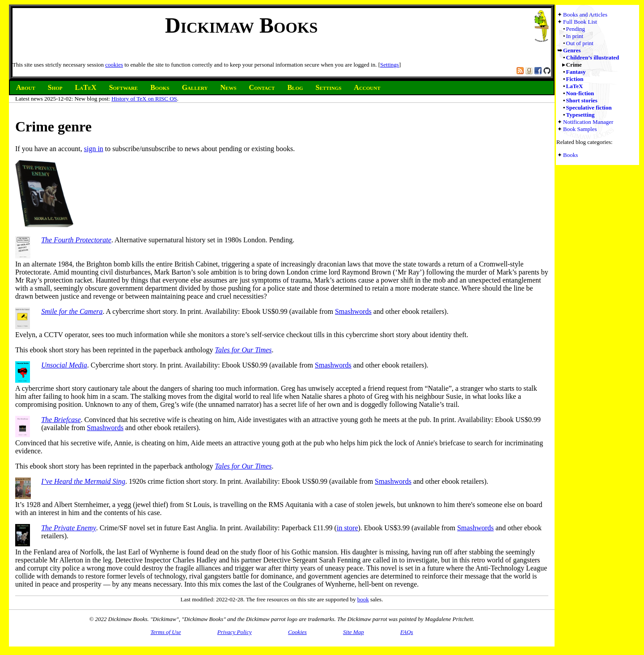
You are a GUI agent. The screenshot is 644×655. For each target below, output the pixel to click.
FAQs (407, 632)
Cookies (297, 632)
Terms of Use (165, 632)
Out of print (580, 43)
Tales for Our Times (244, 350)
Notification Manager (588, 122)
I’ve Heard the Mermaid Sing (83, 481)
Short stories (582, 100)
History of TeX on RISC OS (144, 99)
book (363, 599)
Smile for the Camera (72, 311)
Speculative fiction (589, 108)
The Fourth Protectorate (76, 240)
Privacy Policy (235, 632)
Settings (390, 65)
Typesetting (580, 115)
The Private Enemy (69, 528)
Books (570, 155)
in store (347, 528)
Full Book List (580, 22)
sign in (94, 149)
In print (575, 36)
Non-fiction (580, 93)
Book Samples (580, 129)
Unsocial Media (64, 365)
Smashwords (353, 311)
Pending (576, 29)
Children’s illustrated (593, 57)
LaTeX (575, 86)
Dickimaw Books (241, 25)
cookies (114, 65)
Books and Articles (585, 15)
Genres (572, 50)
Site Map (354, 632)
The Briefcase (61, 420)
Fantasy (576, 72)
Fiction (575, 79)
